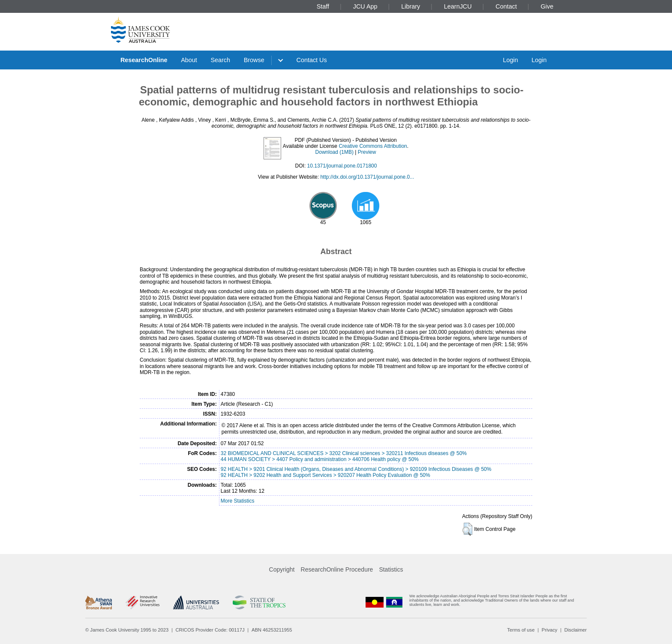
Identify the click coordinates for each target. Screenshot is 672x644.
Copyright (282, 569)
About (189, 60)
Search (220, 60)
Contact (506, 6)
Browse (254, 60)
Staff (323, 6)
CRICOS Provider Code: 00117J (210, 630)
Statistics (391, 569)
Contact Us (312, 60)
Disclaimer (576, 630)
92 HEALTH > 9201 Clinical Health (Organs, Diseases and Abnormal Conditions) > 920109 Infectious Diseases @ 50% (356, 469)
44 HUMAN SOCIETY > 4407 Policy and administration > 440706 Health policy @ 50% (320, 459)
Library (411, 6)
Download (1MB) (334, 152)
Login (510, 60)
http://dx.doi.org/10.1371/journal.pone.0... (367, 177)
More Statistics (238, 501)
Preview (367, 152)
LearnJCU (458, 6)
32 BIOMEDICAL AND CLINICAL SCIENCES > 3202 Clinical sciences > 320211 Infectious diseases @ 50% (344, 453)
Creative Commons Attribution (373, 146)
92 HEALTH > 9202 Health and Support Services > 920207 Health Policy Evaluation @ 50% (325, 475)
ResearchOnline (144, 60)
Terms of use (521, 630)
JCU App (365, 6)
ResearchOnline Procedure (337, 569)
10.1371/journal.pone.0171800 (342, 166)
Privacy (550, 630)
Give (547, 6)
